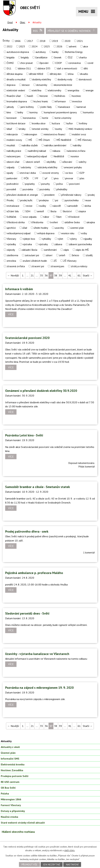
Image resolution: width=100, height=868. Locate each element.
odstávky (26, 167)
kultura (56, 123)
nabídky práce (14, 151)
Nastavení (72, 864)
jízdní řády (46, 107)
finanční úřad (14, 96)
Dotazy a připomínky (13, 811)
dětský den (56, 74)
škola (53, 211)
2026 (59, 46)
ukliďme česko (72, 222)
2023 (22, 46)
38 (56, 275)
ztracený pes (57, 266)
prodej (91, 195)
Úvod (10, 22)
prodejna (44, 200)
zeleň (62, 255)
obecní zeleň (33, 162)
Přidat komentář (87, 467)
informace (60, 101)
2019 (55, 41)
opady (10, 173)
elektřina (36, 90)
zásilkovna (12, 255)
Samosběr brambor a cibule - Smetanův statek (38, 487)
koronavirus (30, 118)
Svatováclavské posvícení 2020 (27, 338)
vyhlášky (46, 239)
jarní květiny (27, 107)
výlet (60, 239)
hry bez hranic (41, 101)
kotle (45, 118)
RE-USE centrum (10, 782)
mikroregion (31, 134)
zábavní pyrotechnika (80, 244)
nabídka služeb (30, 145)
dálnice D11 (24, 68)
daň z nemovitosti (67, 68)
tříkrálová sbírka (16, 222)
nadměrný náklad (37, 151)
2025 (47, 46)
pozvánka (28, 189)
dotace (26, 85)
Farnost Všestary (11, 805)
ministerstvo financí (55, 134)
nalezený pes (14, 156)
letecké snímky (40, 129)
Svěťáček (11, 217)
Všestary (11, 239)
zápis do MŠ (82, 250)
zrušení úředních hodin (35, 261)
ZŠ (55, 261)
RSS (38, 31)
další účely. (70, 850)
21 (32, 275)
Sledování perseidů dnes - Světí (27, 613)
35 (42, 275)
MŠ (30, 140)
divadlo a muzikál (16, 79)
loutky (58, 129)
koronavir (12, 118)
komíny (34, 112)
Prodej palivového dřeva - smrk (27, 531)
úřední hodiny (41, 228)
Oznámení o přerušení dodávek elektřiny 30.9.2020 (41, 391)
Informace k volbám (19, 289)
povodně (11, 189)
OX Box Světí (8, 788)
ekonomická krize (63, 85)
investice (77, 101)
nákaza (56, 151)
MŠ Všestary (85, 140)
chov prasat (27, 63)
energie (90, 90)
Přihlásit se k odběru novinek (72, 31)
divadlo (84, 74)
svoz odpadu (30, 217)
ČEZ (70, 57)
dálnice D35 (44, 68)
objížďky (51, 162)
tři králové (74, 217)
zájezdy (11, 250)
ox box (69, 173)
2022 (10, 46)
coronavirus (75, 63)
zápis (66, 250)
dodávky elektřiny (42, 79)
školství (67, 211)
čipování (44, 63)
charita (83, 57)
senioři (40, 211)
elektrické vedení (16, 90)
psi (57, 200)
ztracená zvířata (16, 266)
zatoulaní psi (32, 255)
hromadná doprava (17, 101)
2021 (80, 41)
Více (11, 314)
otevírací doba (28, 173)
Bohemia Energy (74, 52)
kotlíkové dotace (16, 123)
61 (79, 275)
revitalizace (13, 206)
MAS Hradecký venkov (80, 129)
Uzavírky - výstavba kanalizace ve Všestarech (37, 654)
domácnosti (85, 79)
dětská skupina (15, 74)
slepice (82, 211)
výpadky (88, 239)
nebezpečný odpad (37, 156)
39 (60, 275)
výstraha (27, 244)
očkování (67, 162)
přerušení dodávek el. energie (22, 195)
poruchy (45, 184)
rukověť (57, 206)
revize (29, 206)
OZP (82, 173)
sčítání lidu (13, 211)
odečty (83, 162)
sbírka (88, 206)
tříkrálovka (37, 222)
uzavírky (59, 228)
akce (86, 46)
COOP (58, 63)
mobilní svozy (14, 140)
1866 (18, 41)
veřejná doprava (46, 233)
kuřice (70, 123)
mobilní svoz (79, 134)
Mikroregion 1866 (11, 799)
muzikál (11, 145)
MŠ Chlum (44, 140)
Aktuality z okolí (10, 747)
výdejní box (29, 239)
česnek (58, 57)
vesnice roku (68, 233)
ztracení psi (38, 266)
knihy (20, 112)
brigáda (11, 57)
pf (46, 178)
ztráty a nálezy (79, 266)
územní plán (77, 228)
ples (82, 178)
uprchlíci (11, 228)
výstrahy (43, 244)
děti (86, 68)
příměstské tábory (71, 195)
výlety (73, 239)
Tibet (59, 217)
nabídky (77, 145)
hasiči (30, 96)
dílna (71, 74)
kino (9, 112)
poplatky (30, 184)
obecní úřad (13, 162)
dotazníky (42, 85)
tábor (46, 217)
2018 (43, 41)
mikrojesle (12, 134)
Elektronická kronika (13, 764)
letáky (22, 129)
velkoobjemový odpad (19, 233)
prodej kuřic (26, 200)
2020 (67, 41)
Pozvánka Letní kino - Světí (24, 435)
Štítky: (6, 41)
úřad (25, 228)
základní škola (29, 250)
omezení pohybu (73, 167)
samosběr (73, 206)
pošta (59, 184)
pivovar (69, 178)
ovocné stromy (51, 173)
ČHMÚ (10, 63)
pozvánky (45, 189)
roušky (42, 206)
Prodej (10, 200)
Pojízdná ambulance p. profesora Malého (34, 573)
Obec (23, 22)
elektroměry (55, 90)
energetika (73, 90)
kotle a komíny (63, 118)
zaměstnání (50, 250)
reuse (88, 200)
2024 (34, 46)
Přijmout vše (29, 864)
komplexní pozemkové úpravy (60, 112)
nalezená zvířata (76, 151)
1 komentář (89, 553)
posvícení (75, 184)
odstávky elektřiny (47, 167)
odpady (11, 167)
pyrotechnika (72, 200)
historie (44, 96)
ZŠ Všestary (70, 261)
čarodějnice (41, 57)
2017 (30, 41)
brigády (25, 57)
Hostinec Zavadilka (12, 770)
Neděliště (59, 156)
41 (70, 275)
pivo (56, 178)
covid (90, 63)
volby (84, 233)
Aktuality (6, 741)
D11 (9, 68)
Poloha (5, 793)
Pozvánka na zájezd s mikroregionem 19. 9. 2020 (39, 688)
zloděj (89, 255)
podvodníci (13, 184)
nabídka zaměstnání (55, 145)
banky (55, 52)
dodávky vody (65, 79)
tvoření (54, 222)
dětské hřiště (36, 74)
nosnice (75, 156)
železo (75, 255)
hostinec (76, 96)
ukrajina (91, 222)
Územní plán (8, 753)
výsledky (11, 244)
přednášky (62, 189)
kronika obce (39, 123)
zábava (58, 244)
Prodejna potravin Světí (15, 776)
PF (37, 178)
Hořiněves (60, 96)
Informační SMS (10, 759)
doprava (11, 85)
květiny (83, 123)
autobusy (41, 52)
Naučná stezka (9, 817)
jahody (10, 107)
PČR (26, 178)
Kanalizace (64, 107)
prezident (50, 195)
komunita (88, 112)
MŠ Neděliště (64, 140)
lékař (9, 129)
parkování (12, 178)
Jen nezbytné (52, 864)
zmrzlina (11, 261)
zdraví (49, 255)
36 (46, 275)
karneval (81, 107)
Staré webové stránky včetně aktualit (23, 823)
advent (73, 46)
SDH (28, 211)
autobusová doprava (18, 52)
